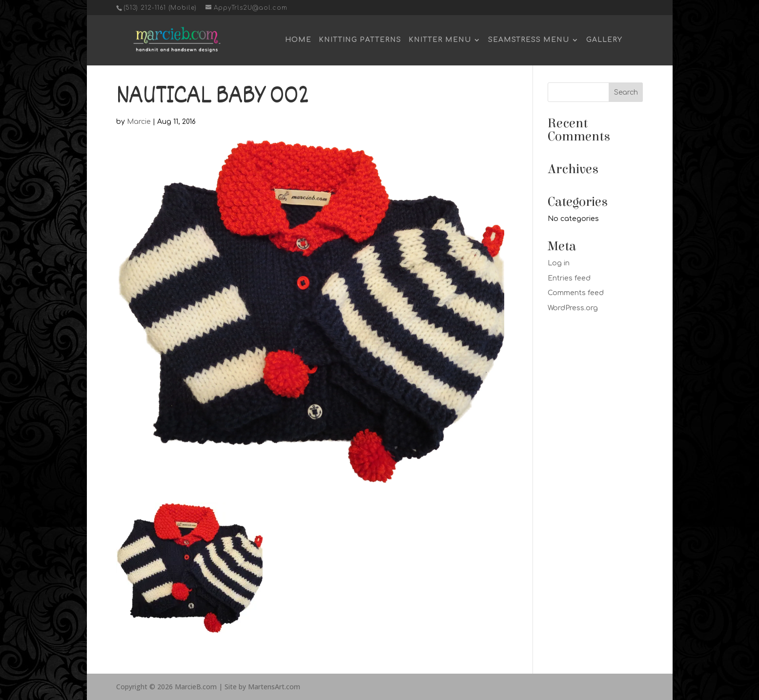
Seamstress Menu (529, 40)
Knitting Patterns (360, 40)
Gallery (604, 40)
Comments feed (576, 293)
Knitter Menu (440, 40)
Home (298, 40)
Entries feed (569, 278)
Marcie (139, 122)
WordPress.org (573, 308)
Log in (559, 263)
